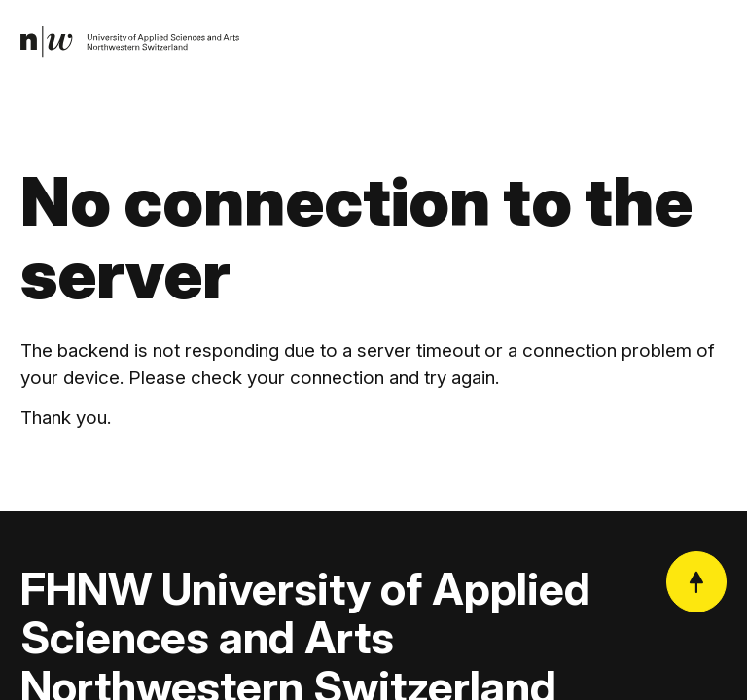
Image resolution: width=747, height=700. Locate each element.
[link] (131, 43)
